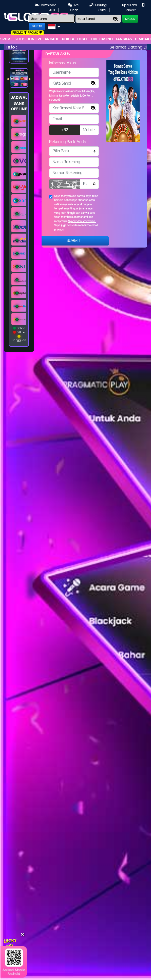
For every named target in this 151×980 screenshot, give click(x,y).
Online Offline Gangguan (19, 334)
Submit (74, 241)
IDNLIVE (35, 39)
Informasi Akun (62, 63)
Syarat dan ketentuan (82, 221)
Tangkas (124, 39)
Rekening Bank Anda (67, 142)
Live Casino (102, 39)
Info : (12, 47)
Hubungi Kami (98, 7)
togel (82, 39)
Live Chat (73, 7)
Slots (20, 39)
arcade (52, 39)
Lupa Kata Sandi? (129, 7)
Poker (68, 39)
